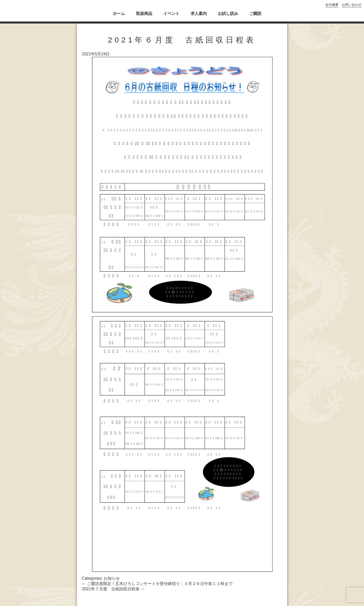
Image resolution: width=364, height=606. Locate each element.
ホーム (119, 14)
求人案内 (199, 14)
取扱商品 (144, 14)
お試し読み (228, 14)
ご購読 (255, 14)
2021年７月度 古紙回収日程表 (113, 589)
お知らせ (112, 578)
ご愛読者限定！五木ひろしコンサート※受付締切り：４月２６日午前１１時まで (157, 584)
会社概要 (332, 5)
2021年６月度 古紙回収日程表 (182, 40)
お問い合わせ (352, 5)
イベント (171, 14)
